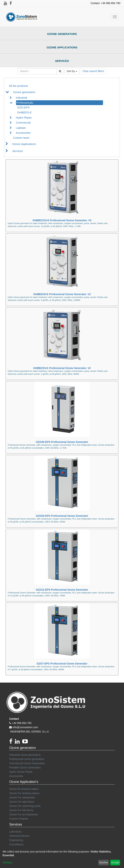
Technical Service (19, 836)
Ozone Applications (62, 47)
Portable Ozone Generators (25, 768)
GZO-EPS (23, 107)
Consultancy (16, 844)
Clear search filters (93, 71)
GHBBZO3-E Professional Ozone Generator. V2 (62, 368)
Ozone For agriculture (22, 802)
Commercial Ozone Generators (27, 763)
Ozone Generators (62, 34)
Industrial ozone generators (25, 755)
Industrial (21, 98)
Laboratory (15, 832)
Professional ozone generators (27, 759)
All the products (18, 86)
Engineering (16, 840)
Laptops (21, 128)
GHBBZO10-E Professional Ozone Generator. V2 (62, 220)
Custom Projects (19, 819)
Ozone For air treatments (24, 814)
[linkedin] (19, 742)
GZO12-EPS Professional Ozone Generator (62, 590)
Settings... (8, 862)
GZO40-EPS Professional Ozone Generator (62, 442)
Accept (115, 862)
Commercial (23, 123)
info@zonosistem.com (25, 727)
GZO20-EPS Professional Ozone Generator (62, 516)
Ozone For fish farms (21, 810)
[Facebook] (12, 742)
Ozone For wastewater (22, 797)
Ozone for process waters (24, 789)
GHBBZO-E (24, 112)
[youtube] (26, 742)
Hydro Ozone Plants (21, 772)
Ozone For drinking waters (24, 793)
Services (62, 61)
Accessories (23, 133)
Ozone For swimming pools (25, 806)
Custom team (21, 138)
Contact (14, 719)
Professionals (25, 103)
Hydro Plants (24, 118)
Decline (104, 862)
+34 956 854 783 (22, 723)
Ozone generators (24, 92)
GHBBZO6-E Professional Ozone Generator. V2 (62, 294)
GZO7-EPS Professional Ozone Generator (62, 664)
